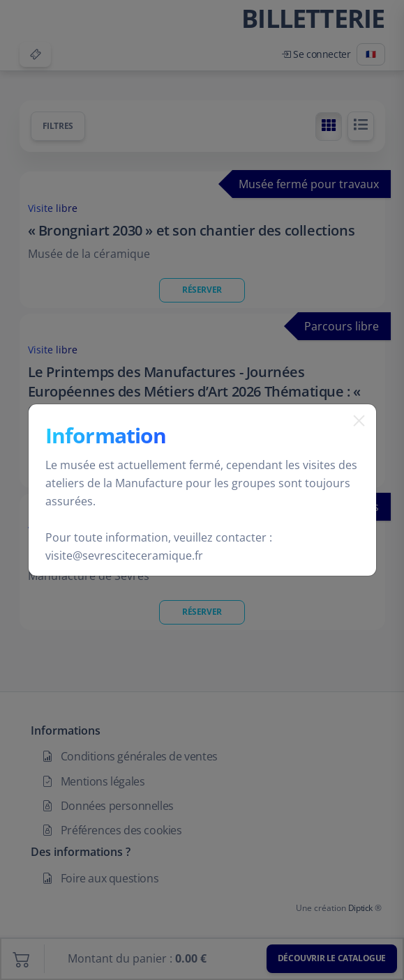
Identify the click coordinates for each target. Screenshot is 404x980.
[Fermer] (354, 438)
